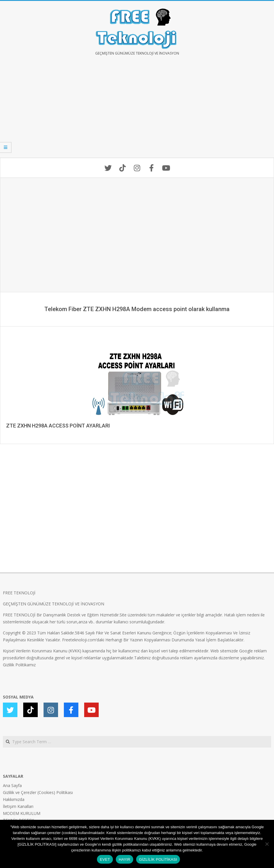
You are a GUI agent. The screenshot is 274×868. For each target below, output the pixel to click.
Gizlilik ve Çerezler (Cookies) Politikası (38, 792)
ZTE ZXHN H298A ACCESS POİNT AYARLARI (58, 426)
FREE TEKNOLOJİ (19, 593)
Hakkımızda (14, 799)
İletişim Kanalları (18, 806)
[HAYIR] (267, 844)
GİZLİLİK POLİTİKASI (158, 859)
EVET (105, 859)
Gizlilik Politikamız (19, 665)
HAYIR (125, 859)
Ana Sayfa (12, 785)
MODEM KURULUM (22, 813)
